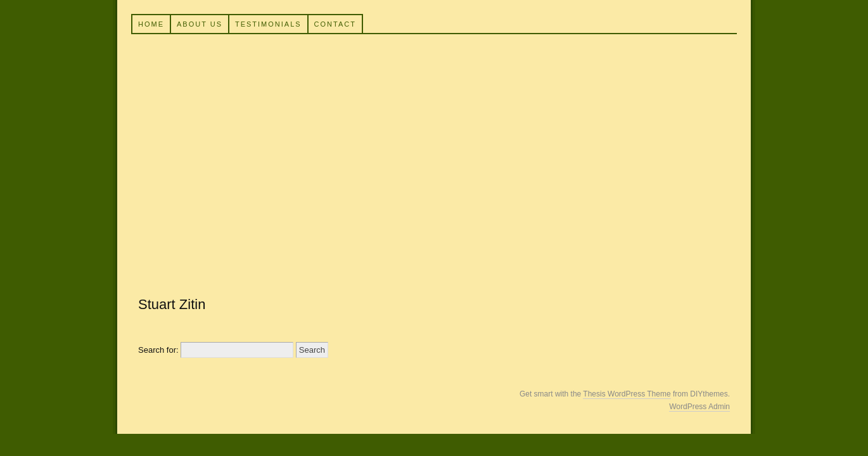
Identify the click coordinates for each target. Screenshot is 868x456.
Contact (335, 24)
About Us (200, 24)
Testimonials (268, 24)
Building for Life (432, 158)
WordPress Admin (699, 407)
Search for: (158, 350)
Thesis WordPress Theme (627, 394)
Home (151, 24)
